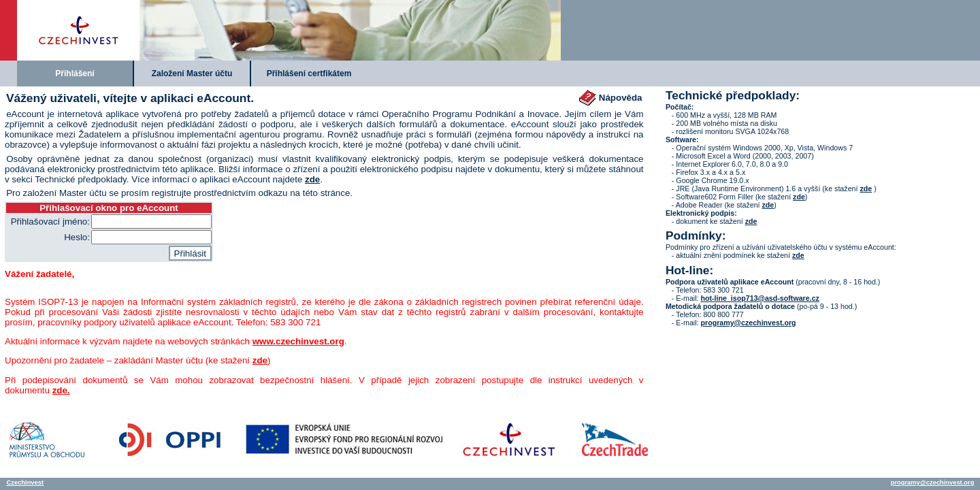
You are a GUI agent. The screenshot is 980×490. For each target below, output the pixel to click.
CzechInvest (25, 483)
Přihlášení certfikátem (309, 73)
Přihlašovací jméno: (50, 222)
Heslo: (77, 237)
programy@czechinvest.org (748, 323)
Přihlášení (75, 73)
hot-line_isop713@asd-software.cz (759, 298)
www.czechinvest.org (298, 341)
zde (312, 179)
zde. (61, 390)
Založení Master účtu (192, 73)
